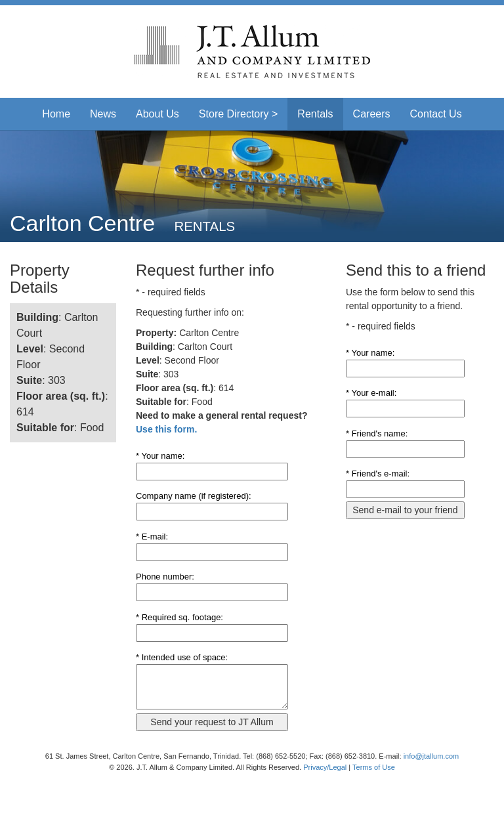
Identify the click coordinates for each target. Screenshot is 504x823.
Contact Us (436, 114)
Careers (372, 114)
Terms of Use (374, 767)
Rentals (315, 114)
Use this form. (166, 429)
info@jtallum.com (431, 756)
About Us (157, 114)
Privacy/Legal (325, 767)
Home (56, 114)
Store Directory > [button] (238, 114)
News (103, 114)
